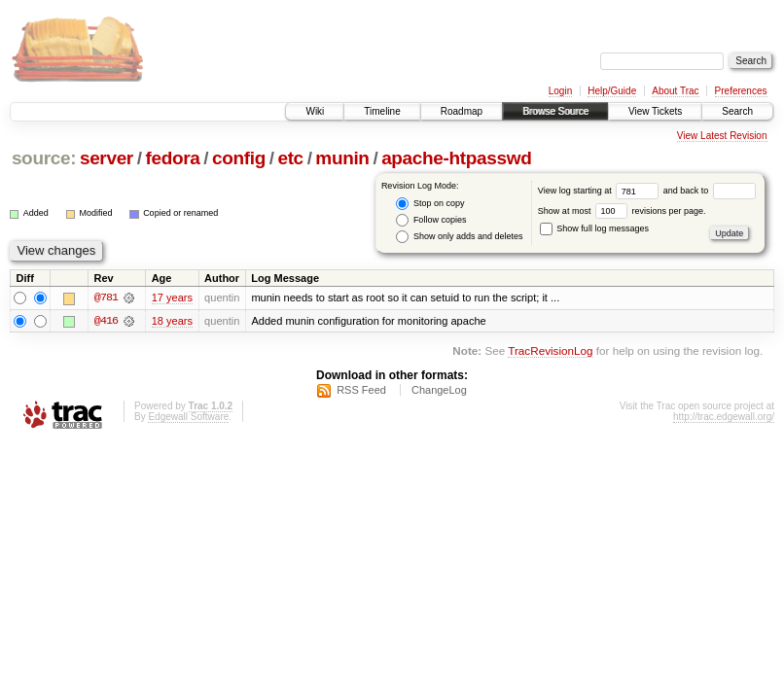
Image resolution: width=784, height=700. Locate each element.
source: (44, 158)
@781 (106, 297)
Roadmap (462, 111)
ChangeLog (439, 390)
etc (290, 158)
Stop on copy (430, 204)
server (107, 158)
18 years (172, 321)
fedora (172, 158)
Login (560, 91)
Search (737, 111)
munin (342, 158)
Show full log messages (594, 228)
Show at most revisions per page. (622, 211)
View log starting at (601, 191)
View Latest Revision (722, 136)
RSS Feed (361, 390)
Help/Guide (612, 91)
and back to (710, 191)
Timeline (382, 111)
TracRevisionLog (550, 351)
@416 (106, 321)
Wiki (315, 111)
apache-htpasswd (456, 158)
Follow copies (431, 220)
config (239, 158)
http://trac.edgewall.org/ (724, 417)
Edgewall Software (188, 417)
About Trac (675, 91)
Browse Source (555, 111)
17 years (172, 297)
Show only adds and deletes (459, 237)
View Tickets (655, 111)
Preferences (741, 91)
